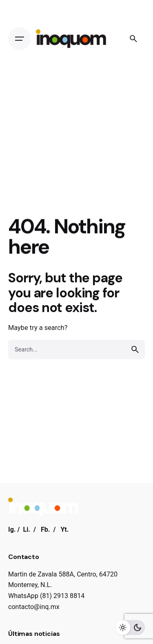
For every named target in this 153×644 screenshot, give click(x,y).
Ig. (12, 529)
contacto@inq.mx (34, 607)
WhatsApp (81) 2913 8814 (46, 596)
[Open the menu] (20, 39)
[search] (135, 349)
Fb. (45, 529)
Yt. (64, 529)
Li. (27, 529)
